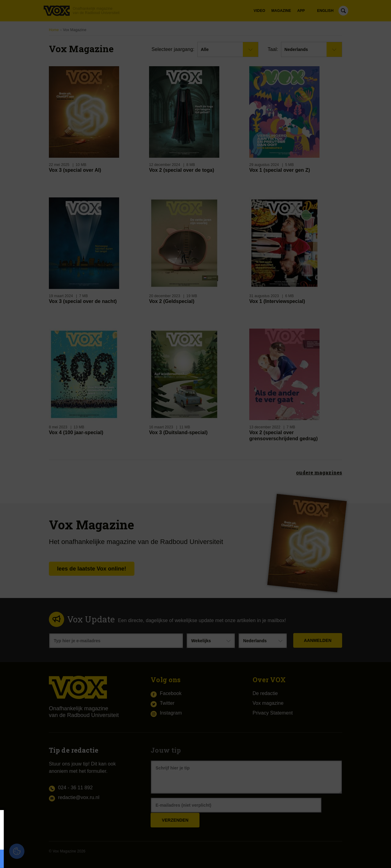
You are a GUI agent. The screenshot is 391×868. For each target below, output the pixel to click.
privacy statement (74, 839)
